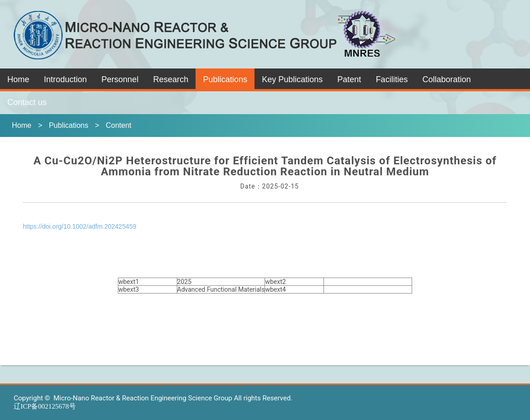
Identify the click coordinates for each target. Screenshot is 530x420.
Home (18, 79)
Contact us (27, 102)
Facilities (392, 79)
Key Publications (292, 79)
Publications (225, 79)
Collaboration (446, 79)
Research (171, 79)
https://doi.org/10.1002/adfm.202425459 (79, 226)
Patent (349, 79)
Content (118, 125)
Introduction (65, 79)
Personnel (120, 79)
